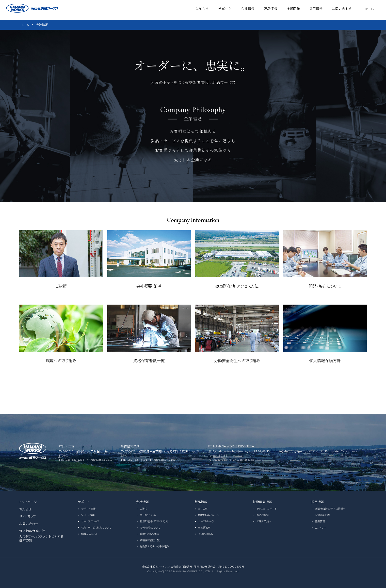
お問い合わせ (29, 524)
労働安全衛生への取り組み (154, 546)
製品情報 (201, 502)
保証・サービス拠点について (96, 528)
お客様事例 (263, 515)
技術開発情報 (263, 502)
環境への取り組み (150, 534)
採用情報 (318, 502)
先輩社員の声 (322, 515)
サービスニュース (90, 521)
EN (376, 8)
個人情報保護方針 (32, 531)
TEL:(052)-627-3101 (134, 459)
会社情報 (42, 24)
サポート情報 (88, 509)
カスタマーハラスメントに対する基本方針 (41, 538)
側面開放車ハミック (209, 515)
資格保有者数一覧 (150, 540)
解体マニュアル (89, 534)
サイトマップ (28, 516)
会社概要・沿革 (148, 515)
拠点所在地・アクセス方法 (154, 521)
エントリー (321, 528)
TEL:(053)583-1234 (71, 459)
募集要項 (320, 521)
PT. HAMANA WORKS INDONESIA (231, 446)
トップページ (28, 502)
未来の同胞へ (264, 521)
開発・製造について (150, 528)
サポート (84, 502)
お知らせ (25, 509)
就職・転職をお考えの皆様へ (330, 509)
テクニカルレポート (267, 509)
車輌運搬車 (204, 528)
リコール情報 (88, 515)
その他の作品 (206, 534)
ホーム (25, 24)
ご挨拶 (143, 509)
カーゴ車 (203, 509)
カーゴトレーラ (206, 521)
